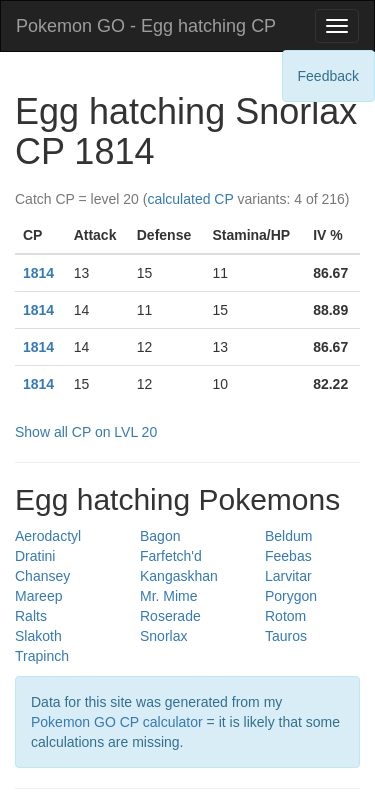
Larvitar (288, 576)
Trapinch (42, 656)
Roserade (170, 616)
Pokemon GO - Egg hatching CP (146, 26)
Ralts (31, 616)
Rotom (285, 616)
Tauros (286, 636)
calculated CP (190, 199)
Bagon (160, 536)
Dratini (35, 556)
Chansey (42, 576)
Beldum (288, 536)
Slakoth (38, 636)
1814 (38, 273)
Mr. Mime (169, 596)
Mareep (38, 596)
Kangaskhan (179, 576)
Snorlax (163, 636)
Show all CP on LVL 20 (86, 432)
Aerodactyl (48, 536)
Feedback (328, 76)
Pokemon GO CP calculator (117, 722)
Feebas (288, 556)
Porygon (291, 596)
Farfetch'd (171, 556)
